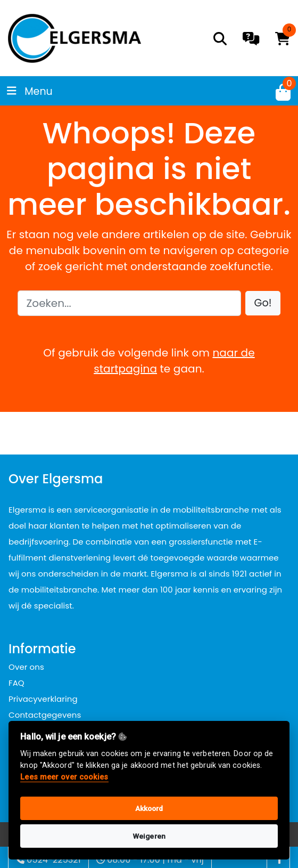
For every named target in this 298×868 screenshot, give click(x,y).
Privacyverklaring (43, 699)
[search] (220, 39)
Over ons (26, 667)
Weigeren (149, 836)
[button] (263, 303)
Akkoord (149, 808)
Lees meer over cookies (64, 777)
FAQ (16, 683)
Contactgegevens (45, 715)
